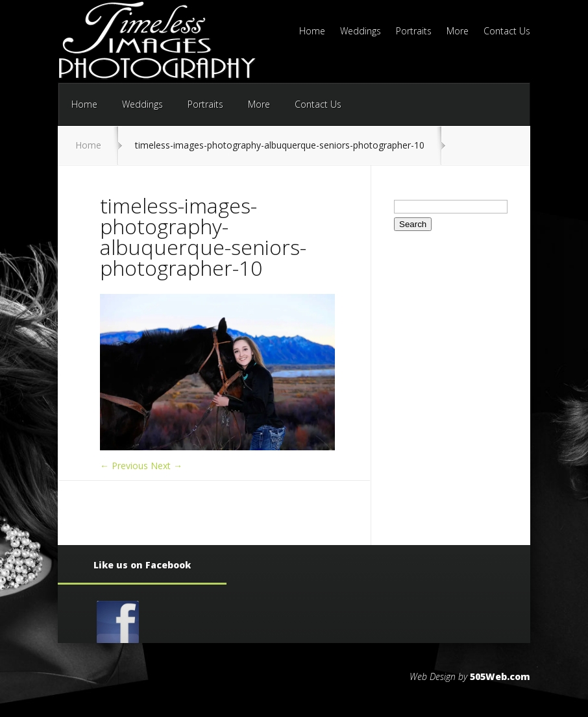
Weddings (361, 32)
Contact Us (507, 32)
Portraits (414, 32)
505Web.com (500, 676)
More (458, 32)
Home (312, 32)
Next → (166, 466)
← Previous (124, 466)
